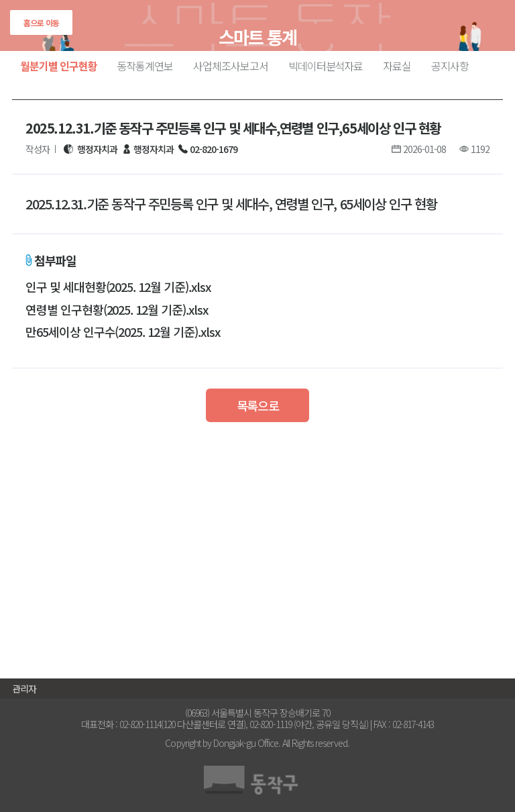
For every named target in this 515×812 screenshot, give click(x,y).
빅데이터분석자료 (326, 66)
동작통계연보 (146, 66)
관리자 (24, 689)
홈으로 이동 (41, 22)
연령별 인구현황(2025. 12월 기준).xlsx (117, 310)
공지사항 (450, 66)
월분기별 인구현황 (59, 66)
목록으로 (258, 405)
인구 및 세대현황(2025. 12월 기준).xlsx (118, 287)
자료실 (397, 66)
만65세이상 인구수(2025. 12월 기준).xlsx (123, 332)
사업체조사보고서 (231, 66)
